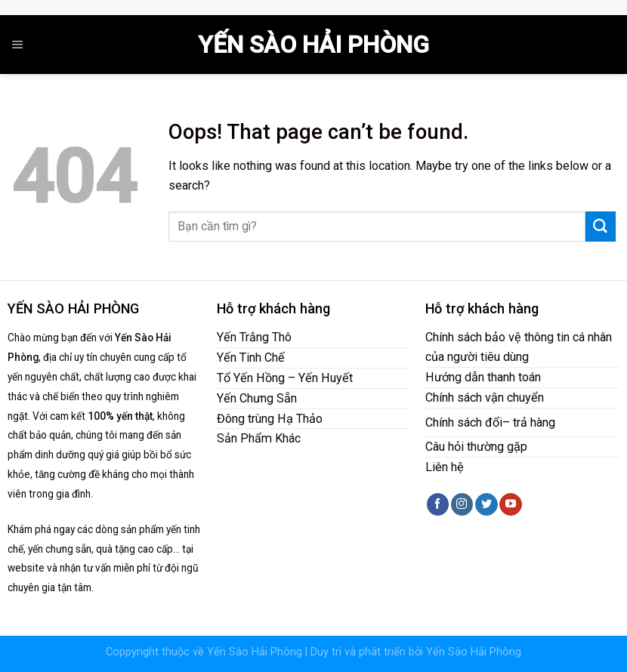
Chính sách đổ (462, 422)
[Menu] (18, 45)
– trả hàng (529, 422)
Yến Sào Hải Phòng (313, 45)
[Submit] (601, 227)
